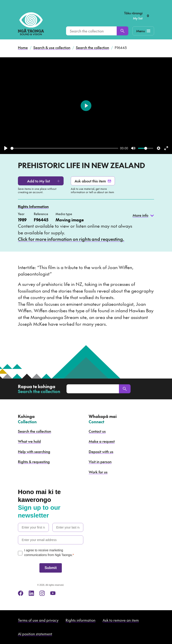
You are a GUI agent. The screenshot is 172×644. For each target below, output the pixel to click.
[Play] (6, 148)
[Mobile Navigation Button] (143, 31)
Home (23, 47)
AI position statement (35, 634)
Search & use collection (52, 47)
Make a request (102, 441)
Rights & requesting (34, 462)
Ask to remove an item (121, 620)
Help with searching (34, 451)
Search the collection (92, 47)
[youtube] (53, 593)
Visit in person (100, 462)
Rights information (81, 620)
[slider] (64, 148)
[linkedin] (31, 593)
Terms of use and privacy (38, 620)
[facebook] (21, 593)
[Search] (123, 31)
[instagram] (42, 593)
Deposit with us (101, 451)
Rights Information (33, 206)
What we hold (29, 441)
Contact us (97, 431)
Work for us (98, 472)
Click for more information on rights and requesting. (71, 239)
